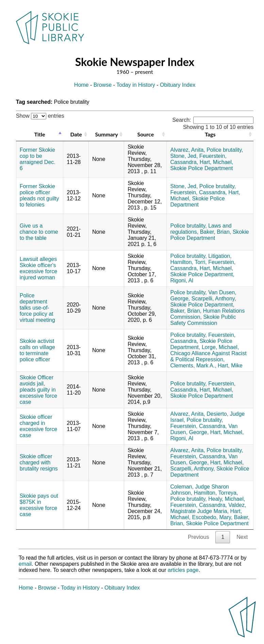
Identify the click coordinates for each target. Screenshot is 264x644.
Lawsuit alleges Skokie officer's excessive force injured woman (38, 268)
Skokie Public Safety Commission (203, 320)
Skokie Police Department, (202, 274)
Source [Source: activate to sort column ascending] (145, 134)
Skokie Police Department (201, 168)
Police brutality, (225, 150)
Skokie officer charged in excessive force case (38, 426)
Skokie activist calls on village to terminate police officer (37, 350)
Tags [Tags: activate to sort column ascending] (210, 134)
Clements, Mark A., (193, 366)
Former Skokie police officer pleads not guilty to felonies (39, 195)
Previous (198, 537)
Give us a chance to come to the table (39, 232)
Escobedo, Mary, (212, 517)
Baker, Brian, (216, 232)
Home (81, 85)
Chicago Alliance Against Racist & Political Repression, (208, 356)
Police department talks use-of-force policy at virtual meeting (37, 308)
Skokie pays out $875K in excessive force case (39, 505)
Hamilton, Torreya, (216, 493)
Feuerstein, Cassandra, (198, 192)
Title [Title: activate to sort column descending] (39, 134)
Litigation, (220, 256)
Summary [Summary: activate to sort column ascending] (107, 134)
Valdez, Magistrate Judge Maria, (208, 508)
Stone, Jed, (184, 156)
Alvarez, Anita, (187, 150)
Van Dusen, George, (204, 429)
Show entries (40, 116)
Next (242, 537)
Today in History (136, 85)
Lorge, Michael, (220, 347)
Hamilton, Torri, (188, 262)
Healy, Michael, (227, 499)
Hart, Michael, (217, 162)
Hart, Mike (230, 366)
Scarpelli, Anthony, (214, 299)
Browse (103, 85)
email (25, 564)
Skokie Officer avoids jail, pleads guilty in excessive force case (38, 390)
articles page (183, 570)
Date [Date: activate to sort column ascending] (76, 134)
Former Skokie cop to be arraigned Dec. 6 (38, 159)
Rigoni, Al (182, 280)
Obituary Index (178, 85)
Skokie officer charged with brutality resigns (39, 463)
